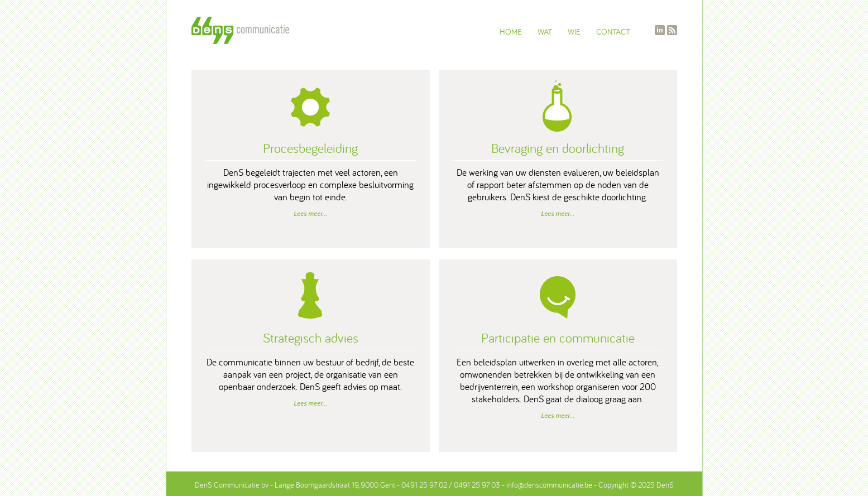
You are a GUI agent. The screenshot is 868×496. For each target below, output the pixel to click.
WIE (574, 32)
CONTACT (613, 32)
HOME (511, 32)
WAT (545, 32)
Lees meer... (310, 214)
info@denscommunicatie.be (549, 485)
